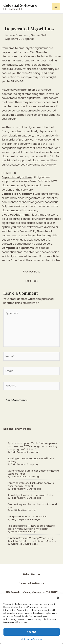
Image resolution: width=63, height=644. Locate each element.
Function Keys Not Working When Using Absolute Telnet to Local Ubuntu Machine (32, 540)
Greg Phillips (17, 519)
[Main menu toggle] (56, 7)
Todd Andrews (19, 452)
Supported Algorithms (17, 177)
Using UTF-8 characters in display (27, 517)
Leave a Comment (17, 35)
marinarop (16, 544)
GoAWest (16, 532)
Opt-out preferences (32, 639)
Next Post (32, 281)
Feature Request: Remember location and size (32, 506)
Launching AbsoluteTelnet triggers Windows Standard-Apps (33, 472)
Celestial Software (20, 5)
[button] (58, 598)
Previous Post (32, 272)
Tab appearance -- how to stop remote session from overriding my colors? (31, 527)
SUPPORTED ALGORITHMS (41, 165)
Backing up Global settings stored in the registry (31, 460)
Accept (32, 632)
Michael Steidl (18, 477)
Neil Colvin (16, 510)
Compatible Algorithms (18, 248)
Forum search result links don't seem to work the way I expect (31, 485)
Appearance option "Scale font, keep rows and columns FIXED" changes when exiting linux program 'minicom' (32, 446)
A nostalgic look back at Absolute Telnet (31, 495)
